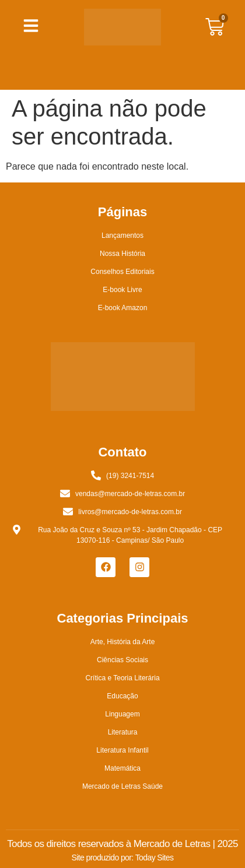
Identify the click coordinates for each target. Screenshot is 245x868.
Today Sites (155, 858)
